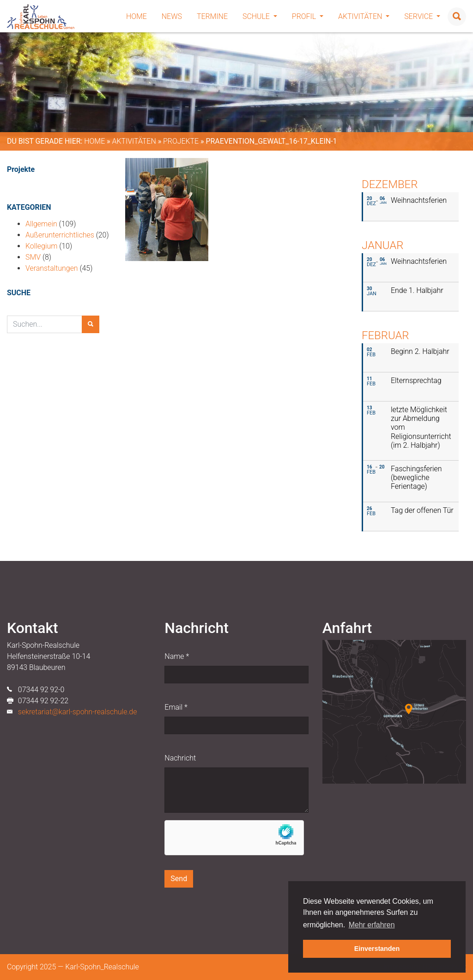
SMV (33, 257)
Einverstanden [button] (377, 949)
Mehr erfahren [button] (372, 925)
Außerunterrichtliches (60, 235)
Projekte (181, 141)
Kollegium (41, 246)
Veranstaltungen (52, 268)
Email (176, 707)
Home (136, 16)
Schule (260, 16)
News (172, 16)
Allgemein (41, 224)
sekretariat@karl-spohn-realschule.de (78, 712)
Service (422, 16)
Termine (212, 16)
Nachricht (180, 758)
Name (177, 656)
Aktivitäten (364, 16)
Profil (308, 16)
